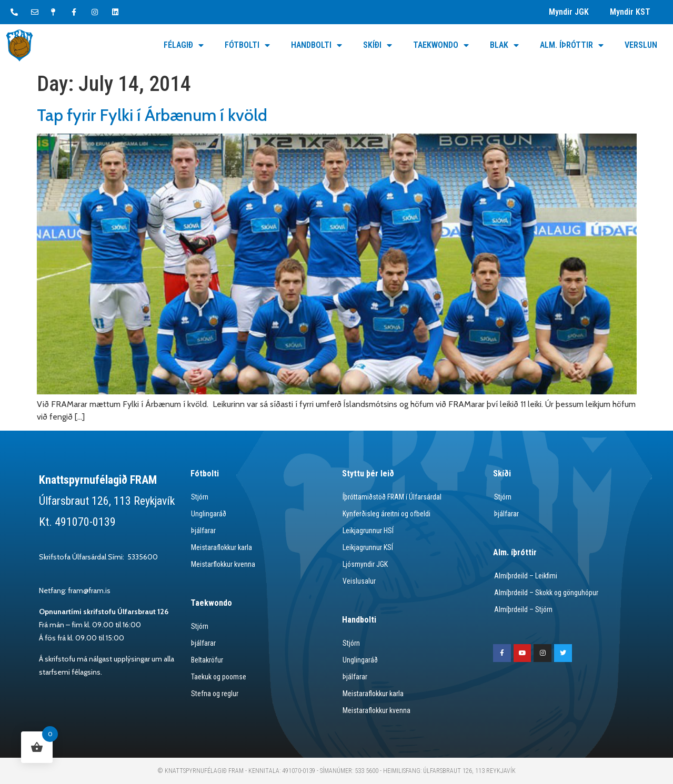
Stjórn (199, 497)
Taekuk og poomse (219, 677)
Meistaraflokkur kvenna (376, 710)
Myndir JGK (569, 12)
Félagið (184, 45)
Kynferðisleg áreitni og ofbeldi (386, 514)
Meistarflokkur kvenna (223, 564)
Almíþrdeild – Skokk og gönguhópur (546, 593)
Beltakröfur (207, 660)
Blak (504, 45)
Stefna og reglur (214, 694)
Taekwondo (441, 45)
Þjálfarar (203, 531)
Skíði (378, 45)
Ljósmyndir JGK (365, 564)
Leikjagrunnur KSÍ (367, 547)
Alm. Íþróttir (572, 45)
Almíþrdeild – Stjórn (523, 609)
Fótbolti (247, 45)
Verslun (641, 45)
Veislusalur (359, 581)
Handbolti (317, 45)
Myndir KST (630, 12)
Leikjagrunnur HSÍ (368, 531)
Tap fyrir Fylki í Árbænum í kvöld (152, 115)
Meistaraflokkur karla (221, 547)
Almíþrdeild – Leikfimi (525, 576)
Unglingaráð (208, 514)
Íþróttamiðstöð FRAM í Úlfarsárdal (392, 497)
